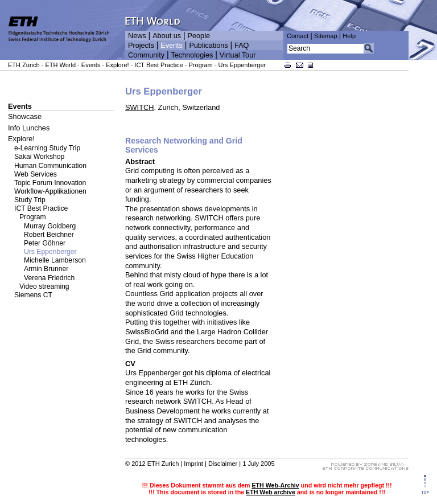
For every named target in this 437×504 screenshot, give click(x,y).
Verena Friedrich (49, 278)
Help (349, 36)
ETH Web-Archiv (275, 485)
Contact (298, 36)
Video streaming (44, 286)
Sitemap (326, 36)
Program (201, 65)
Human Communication (50, 166)
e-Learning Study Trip (47, 148)
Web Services (36, 174)
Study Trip (30, 200)
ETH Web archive (271, 492)
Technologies (192, 55)
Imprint (193, 464)
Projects (141, 46)
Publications (208, 46)
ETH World (60, 65)
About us (167, 36)
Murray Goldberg (50, 226)
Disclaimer (223, 464)
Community (146, 55)
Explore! (117, 65)
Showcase (25, 116)
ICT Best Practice (158, 65)
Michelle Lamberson (55, 260)
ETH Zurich (24, 65)
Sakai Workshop (39, 157)
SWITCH (139, 107)
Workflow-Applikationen (50, 191)
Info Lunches (29, 128)
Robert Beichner (49, 235)
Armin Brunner (46, 269)
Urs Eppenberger (242, 65)
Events (172, 46)
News (137, 36)
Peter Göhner (45, 243)
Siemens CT (33, 295)
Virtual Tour (238, 55)
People (199, 36)
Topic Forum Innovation (50, 183)
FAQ (242, 46)
